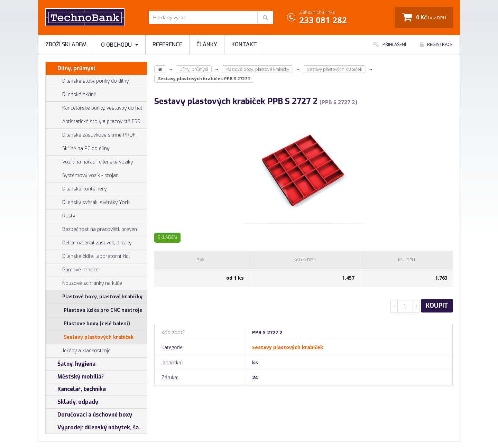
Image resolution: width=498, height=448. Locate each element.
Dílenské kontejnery (76, 189)
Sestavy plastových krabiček (99, 337)
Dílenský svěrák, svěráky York (87, 203)
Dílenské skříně (71, 95)
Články (207, 44)
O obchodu (120, 45)
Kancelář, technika (76, 389)
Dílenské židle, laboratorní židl (88, 256)
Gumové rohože (72, 270)
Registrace (436, 44)
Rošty (60, 216)
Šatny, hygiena (71, 364)
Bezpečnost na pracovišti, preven (91, 230)
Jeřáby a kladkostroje (78, 351)
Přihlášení (390, 44)
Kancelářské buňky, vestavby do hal (94, 108)
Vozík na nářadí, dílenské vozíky (89, 162)
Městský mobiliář (75, 377)
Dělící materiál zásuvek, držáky (89, 243)
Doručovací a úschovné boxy (89, 415)
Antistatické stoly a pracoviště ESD (101, 122)
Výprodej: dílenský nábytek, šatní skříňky (96, 428)
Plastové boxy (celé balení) (97, 324)
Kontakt (244, 44)
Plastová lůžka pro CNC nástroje (103, 310)
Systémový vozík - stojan (82, 176)
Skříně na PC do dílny (77, 149)
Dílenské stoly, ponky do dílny (87, 81)
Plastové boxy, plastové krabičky (94, 297)
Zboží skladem (66, 44)
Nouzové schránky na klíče (84, 283)
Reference (167, 44)
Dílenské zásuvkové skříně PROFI (91, 135)
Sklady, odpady (72, 402)
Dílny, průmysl (71, 68)
